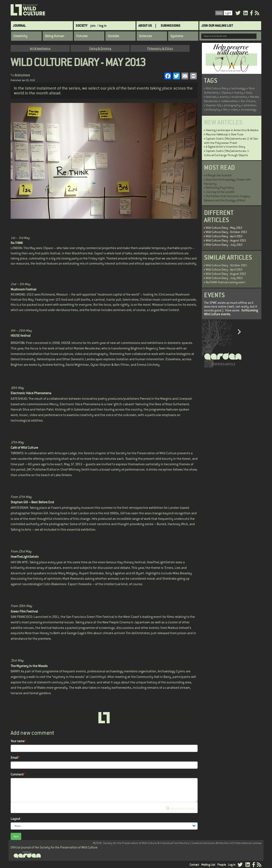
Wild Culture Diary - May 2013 (224, 228)
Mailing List (208, 865)
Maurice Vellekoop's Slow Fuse (225, 134)
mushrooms (239, 97)
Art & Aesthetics (40, 48)
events (224, 97)
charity (238, 93)
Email (14, 758)
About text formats (181, 808)
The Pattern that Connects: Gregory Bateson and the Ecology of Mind (227, 198)
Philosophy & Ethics (160, 48)
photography (232, 105)
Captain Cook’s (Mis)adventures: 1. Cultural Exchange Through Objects (227, 153)
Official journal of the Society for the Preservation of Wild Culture (54, 847)
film (225, 109)
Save (16, 836)
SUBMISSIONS (171, 26)
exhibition (250, 105)
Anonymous (22, 75)
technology (238, 88)
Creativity (20, 36)
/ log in (102, 26)
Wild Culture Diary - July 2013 (224, 245)
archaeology (249, 109)
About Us (145, 26)
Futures (82, 36)
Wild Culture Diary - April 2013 (224, 236)
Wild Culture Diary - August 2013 (226, 240)
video (234, 109)
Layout (15, 819)
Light (228, 13)
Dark (219, 13)
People (222, 865)
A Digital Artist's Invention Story (225, 147)
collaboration (229, 101)
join (93, 26)
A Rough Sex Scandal (219, 175)
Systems (177, 36)
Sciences (145, 36)
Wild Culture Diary (217, 88)
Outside (113, 36)
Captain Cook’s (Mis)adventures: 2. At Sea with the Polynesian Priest (231, 141)
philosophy (213, 109)
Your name (18, 741)
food (249, 93)
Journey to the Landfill (220, 192)
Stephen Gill (213, 105)
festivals (211, 97)
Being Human (55, 36)
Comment (17, 774)
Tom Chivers (248, 101)
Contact (194, 865)
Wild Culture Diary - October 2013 (226, 232)
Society (81, 26)
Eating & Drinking (100, 48)
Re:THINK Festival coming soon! (226, 282)
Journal (19, 26)
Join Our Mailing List (217, 26)
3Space (226, 93)
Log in (232, 865)
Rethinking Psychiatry (220, 188)
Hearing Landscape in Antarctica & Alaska (232, 130)
